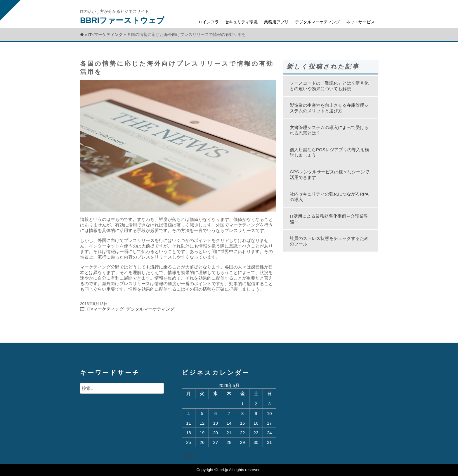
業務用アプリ (276, 22)
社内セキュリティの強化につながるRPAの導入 (329, 197)
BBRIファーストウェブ (122, 20)
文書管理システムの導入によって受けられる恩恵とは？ (329, 130)
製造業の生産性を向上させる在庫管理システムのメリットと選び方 (329, 108)
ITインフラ (209, 22)
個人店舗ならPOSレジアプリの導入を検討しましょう (329, 152)
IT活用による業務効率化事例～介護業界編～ (329, 219)
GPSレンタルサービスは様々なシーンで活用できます (329, 175)
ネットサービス (360, 22)
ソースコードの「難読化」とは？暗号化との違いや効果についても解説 (329, 86)
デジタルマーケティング (318, 22)
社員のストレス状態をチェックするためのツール (329, 241)
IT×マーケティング (105, 35)
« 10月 (188, 456)
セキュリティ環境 (241, 22)
